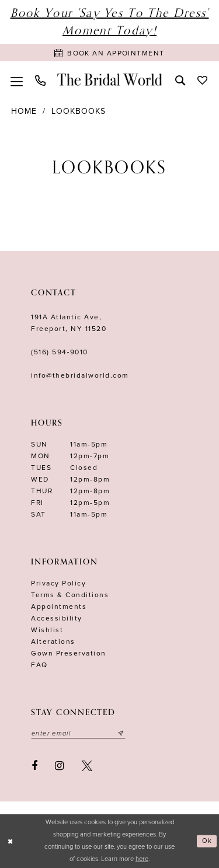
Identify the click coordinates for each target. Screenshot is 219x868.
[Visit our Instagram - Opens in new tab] (60, 766)
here (142, 859)
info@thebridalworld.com (80, 375)
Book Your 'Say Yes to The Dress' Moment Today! (110, 22)
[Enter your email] (78, 733)
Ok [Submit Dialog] (207, 841)
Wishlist (47, 630)
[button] (16, 79)
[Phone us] (40, 80)
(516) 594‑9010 (60, 352)
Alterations (53, 642)
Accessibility (57, 618)
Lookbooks (79, 111)
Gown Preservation (69, 653)
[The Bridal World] (110, 79)
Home (24, 111)
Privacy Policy (58, 583)
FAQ (39, 665)
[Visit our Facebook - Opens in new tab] (34, 766)
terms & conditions (70, 595)
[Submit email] (121, 733)
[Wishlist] (202, 79)
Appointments (59, 606)
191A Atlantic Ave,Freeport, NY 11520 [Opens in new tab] (69, 323)
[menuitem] (16, 79)
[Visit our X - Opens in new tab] (87, 766)
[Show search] (180, 79)
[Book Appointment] (109, 53)
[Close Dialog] (10, 841)
